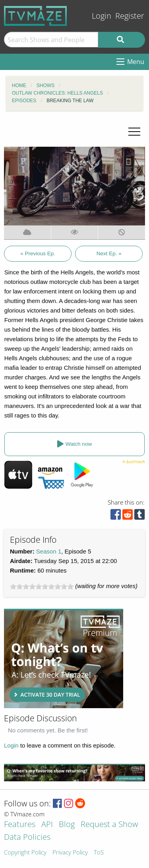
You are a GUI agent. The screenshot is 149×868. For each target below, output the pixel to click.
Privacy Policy (70, 853)
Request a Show (109, 825)
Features (20, 825)
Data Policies (27, 838)
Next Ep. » (109, 253)
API (47, 825)
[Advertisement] (64, 658)
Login (102, 16)
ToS (99, 853)
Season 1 (49, 551)
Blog (67, 825)
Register (130, 16)
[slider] (42, 586)
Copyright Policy (25, 853)
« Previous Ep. (38, 253)
